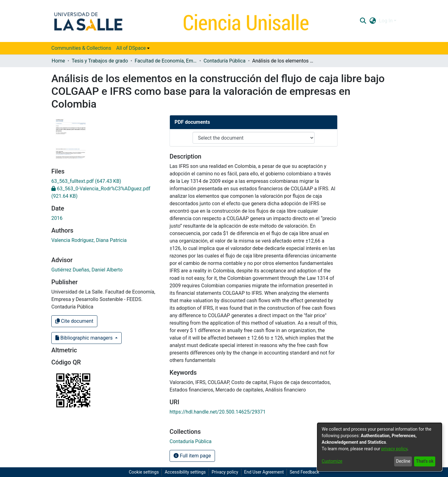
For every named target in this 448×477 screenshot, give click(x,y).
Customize (332, 461)
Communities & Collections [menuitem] (81, 48)
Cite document (74, 321)
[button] (363, 21)
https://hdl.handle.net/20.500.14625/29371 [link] (218, 412)
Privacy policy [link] (225, 472)
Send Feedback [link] (304, 472)
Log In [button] (386, 21)
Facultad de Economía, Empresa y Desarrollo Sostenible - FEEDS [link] (166, 61)
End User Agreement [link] (264, 472)
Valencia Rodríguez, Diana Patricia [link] (89, 240)
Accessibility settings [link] (185, 472)
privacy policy (394, 449)
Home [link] (58, 61)
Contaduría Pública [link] (224, 61)
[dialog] (380, 447)
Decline (403, 461)
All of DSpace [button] (131, 48)
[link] (86, 181)
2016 (57, 218)
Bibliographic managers (85, 338)
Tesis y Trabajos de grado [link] (100, 61)
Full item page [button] (192, 456)
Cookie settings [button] (144, 472)
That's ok (425, 461)
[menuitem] (133, 48)
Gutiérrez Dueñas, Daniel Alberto (87, 270)
